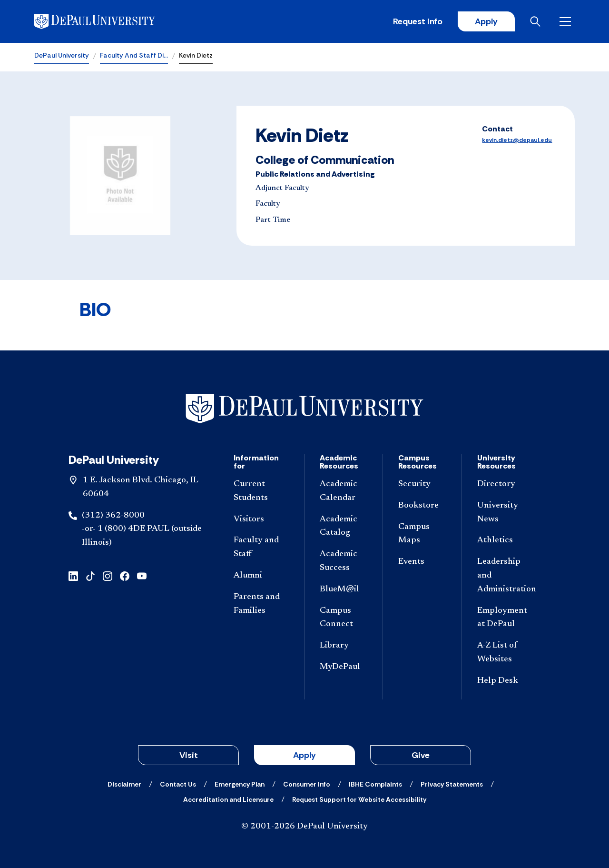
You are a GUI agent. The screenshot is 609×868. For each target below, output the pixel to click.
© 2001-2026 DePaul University (304, 827)
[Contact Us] (178, 784)
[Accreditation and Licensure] (228, 799)
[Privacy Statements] (452, 784)
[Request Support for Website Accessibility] (359, 799)
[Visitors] (261, 520)
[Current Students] (261, 491)
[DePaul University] (108, 21)
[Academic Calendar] (344, 491)
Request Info (418, 21)
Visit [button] (189, 755)
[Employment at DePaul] (505, 618)
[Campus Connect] (344, 618)
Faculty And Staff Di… (134, 55)
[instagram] (108, 575)
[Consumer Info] (307, 784)
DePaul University (62, 55)
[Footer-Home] (304, 409)
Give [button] (421, 755)
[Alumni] (261, 576)
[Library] (344, 646)
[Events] (422, 562)
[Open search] (537, 21)
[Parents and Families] (261, 604)
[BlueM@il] (344, 590)
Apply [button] (304, 755)
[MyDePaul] (344, 667)
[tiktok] (90, 575)
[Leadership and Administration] (505, 576)
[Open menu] (567, 21)
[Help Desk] (505, 681)
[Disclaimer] (124, 784)
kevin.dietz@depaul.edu (517, 140)
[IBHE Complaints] (375, 784)
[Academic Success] (344, 561)
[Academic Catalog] (344, 527)
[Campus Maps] (422, 534)
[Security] (422, 484)
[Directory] (505, 484)
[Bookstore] (422, 506)
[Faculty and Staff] (261, 548)
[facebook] (125, 575)
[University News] (505, 513)
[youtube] (142, 575)
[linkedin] (73, 575)
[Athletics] (505, 541)
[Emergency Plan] (240, 784)
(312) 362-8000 (113, 516)
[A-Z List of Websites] (505, 653)
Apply (486, 21)
